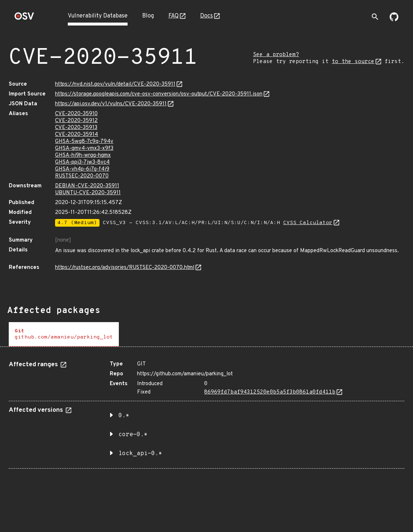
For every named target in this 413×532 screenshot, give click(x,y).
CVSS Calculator (308, 223)
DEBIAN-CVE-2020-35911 (87, 186)
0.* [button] (124, 416)
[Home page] (24, 18)
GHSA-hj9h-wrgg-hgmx (83, 155)
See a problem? (276, 55)
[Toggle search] (375, 17)
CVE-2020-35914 (77, 135)
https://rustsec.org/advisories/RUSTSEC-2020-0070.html (125, 268)
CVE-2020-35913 (76, 128)
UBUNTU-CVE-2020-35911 (88, 193)
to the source (353, 62)
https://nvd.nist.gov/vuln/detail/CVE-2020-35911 (115, 84)
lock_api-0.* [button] (140, 454)
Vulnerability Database (98, 16)
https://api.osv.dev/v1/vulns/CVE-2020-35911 (111, 104)
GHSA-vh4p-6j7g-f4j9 (82, 169)
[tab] (64, 334)
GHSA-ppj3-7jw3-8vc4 (82, 162)
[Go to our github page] (394, 20)
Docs (206, 16)
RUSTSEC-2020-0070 (82, 176)
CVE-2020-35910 (76, 114)
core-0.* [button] (133, 435)
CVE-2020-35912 (76, 121)
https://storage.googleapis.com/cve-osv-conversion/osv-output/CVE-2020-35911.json (159, 94)
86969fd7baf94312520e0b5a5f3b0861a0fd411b (270, 392)
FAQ (174, 16)
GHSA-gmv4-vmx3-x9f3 (84, 148)
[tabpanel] (206, 412)
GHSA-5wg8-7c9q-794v (84, 142)
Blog (148, 16)
